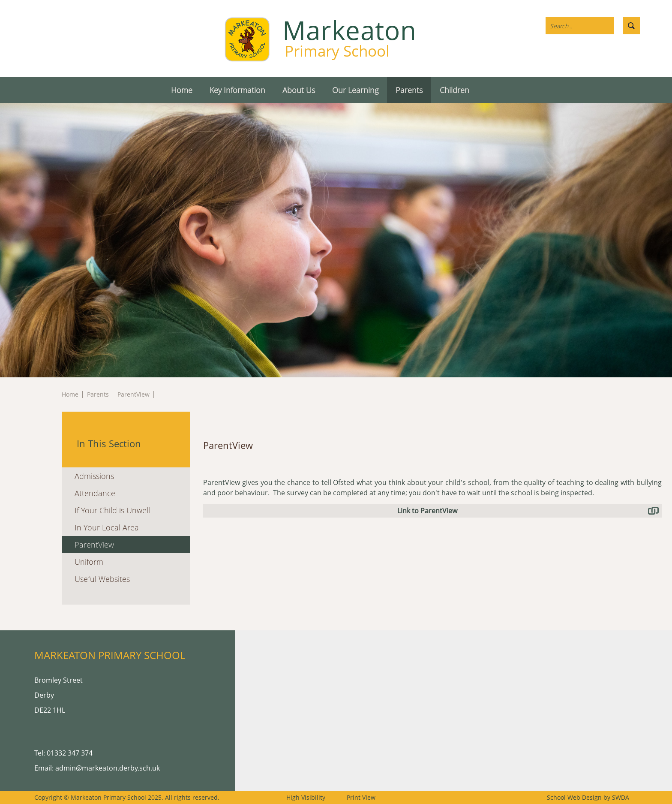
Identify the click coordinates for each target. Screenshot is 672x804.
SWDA (621, 797)
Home (70, 394)
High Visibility (306, 797)
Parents (98, 394)
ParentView (133, 394)
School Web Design (574, 797)
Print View (361, 797)
